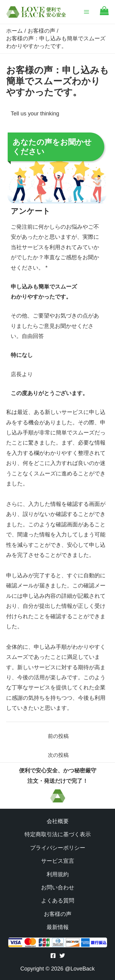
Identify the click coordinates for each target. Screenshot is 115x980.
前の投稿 (58, 736)
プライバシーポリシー (58, 848)
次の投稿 (58, 755)
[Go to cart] (104, 14)
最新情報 (58, 927)
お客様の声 (58, 914)
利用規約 (58, 874)
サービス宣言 (58, 861)
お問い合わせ (58, 887)
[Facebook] (53, 956)
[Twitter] (62, 956)
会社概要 (58, 821)
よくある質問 (58, 901)
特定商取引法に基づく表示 (58, 834)
